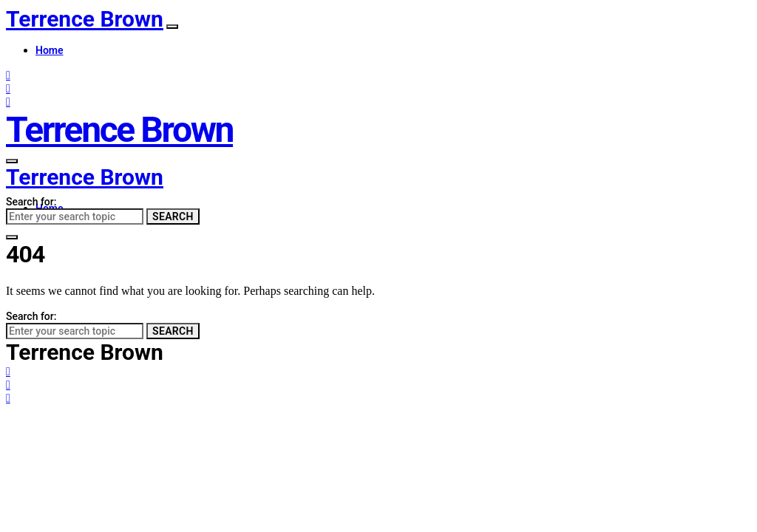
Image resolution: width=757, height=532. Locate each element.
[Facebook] (8, 75)
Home (50, 50)
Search (173, 216)
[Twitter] (8, 88)
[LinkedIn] (8, 102)
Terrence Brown (85, 19)
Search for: (31, 202)
